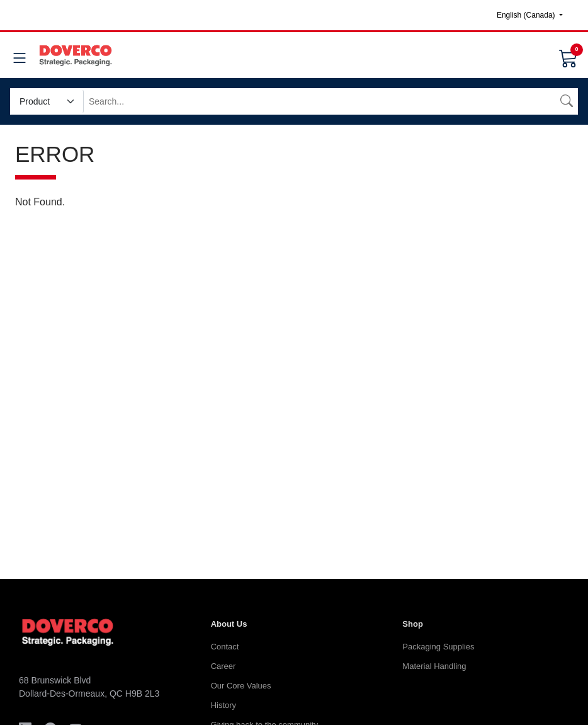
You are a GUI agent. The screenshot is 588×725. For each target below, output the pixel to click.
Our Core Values (241, 686)
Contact (225, 647)
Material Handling (434, 666)
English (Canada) (527, 15)
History (223, 705)
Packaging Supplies (438, 647)
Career (223, 666)
